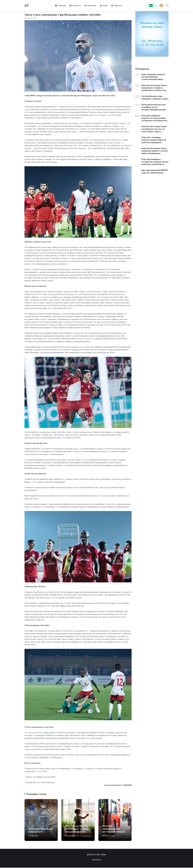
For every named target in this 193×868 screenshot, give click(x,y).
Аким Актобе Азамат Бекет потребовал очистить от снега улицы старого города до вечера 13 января (155, 129)
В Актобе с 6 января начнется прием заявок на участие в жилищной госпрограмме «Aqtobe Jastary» (154, 140)
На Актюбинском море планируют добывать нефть (155, 98)
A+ (155, 6)
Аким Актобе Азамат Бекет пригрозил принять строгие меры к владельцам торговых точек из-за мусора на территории (155, 151)
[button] (166, 6)
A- (147, 6)
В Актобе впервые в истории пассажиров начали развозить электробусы (155, 162)
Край (104, 6)
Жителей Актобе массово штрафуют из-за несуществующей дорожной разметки (155, 108)
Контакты (97, 860)
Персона (117, 6)
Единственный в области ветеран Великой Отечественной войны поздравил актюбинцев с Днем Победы (153, 77)
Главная (60, 6)
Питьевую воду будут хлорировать (41, 831)
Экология (90, 6)
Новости (75, 6)
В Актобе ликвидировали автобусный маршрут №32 (114, 831)
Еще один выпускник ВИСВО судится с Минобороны (155, 172)
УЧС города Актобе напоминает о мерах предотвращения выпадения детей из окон (77, 832)
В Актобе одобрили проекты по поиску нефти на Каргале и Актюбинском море (154, 118)
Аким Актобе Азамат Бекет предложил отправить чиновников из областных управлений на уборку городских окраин (154, 88)
